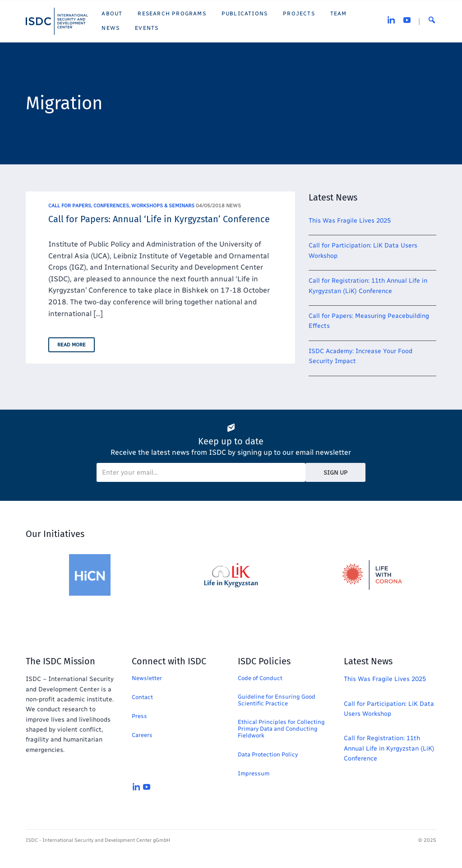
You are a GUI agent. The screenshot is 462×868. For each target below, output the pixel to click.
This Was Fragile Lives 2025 (350, 221)
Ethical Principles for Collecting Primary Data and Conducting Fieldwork (281, 729)
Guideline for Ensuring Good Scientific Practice (277, 700)
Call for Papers (70, 206)
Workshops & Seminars (163, 206)
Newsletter (147, 678)
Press (139, 716)
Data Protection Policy (268, 754)
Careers (142, 735)
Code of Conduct (260, 678)
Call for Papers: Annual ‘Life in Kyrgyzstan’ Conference (159, 219)
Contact (142, 697)
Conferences (111, 206)
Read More (72, 345)
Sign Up (335, 473)
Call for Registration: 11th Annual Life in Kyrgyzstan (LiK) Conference (389, 748)
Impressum (254, 773)
